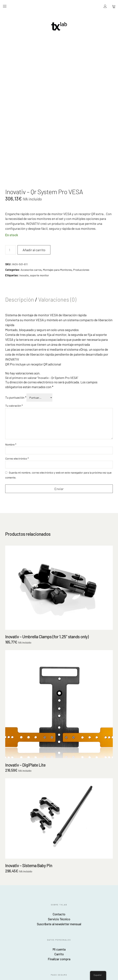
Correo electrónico (17, 354)
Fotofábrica (59, 921)
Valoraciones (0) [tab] (57, 194)
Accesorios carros (31, 164)
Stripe (55, 881)
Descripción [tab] (20, 194)
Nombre (11, 339)
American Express (46, 881)
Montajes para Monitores (57, 164)
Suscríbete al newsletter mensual (59, 820)
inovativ (24, 170)
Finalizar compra (59, 855)
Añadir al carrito (35, 144)
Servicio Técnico (59, 815)
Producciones (81, 164)
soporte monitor (40, 170)
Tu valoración (14, 300)
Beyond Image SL (59, 916)
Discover (18, 881)
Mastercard (28, 881)
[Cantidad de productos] (11, 144)
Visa (37, 881)
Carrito (59, 850)
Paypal (9, 881)
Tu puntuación (16, 292)
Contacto (59, 810)
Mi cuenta (59, 846)
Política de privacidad (87, 881)
